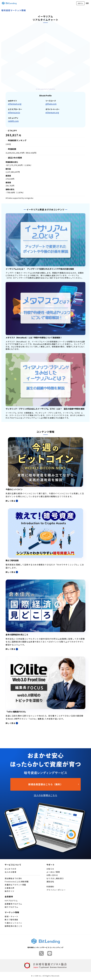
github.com (51, 104)
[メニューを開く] (87, 3)
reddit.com (13, 121)
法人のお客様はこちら (45, 795)
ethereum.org (15, 104)
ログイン (80, 3)
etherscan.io (14, 112)
